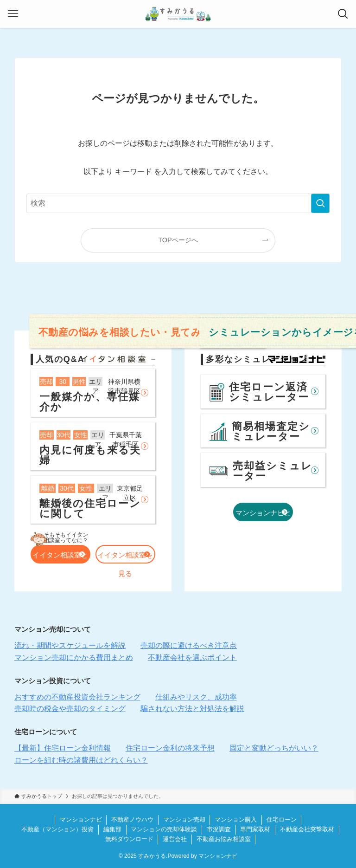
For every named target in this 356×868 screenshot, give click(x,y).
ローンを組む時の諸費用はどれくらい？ (81, 760)
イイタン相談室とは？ (60, 557)
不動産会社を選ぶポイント (192, 657)
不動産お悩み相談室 (224, 839)
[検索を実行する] (320, 203)
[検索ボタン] (343, 14)
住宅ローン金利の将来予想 (170, 748)
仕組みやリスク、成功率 (196, 697)
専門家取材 (255, 829)
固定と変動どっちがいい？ (274, 748)
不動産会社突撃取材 (307, 829)
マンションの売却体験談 (164, 829)
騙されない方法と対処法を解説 (192, 709)
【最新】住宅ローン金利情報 (63, 748)
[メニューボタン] (13, 14)
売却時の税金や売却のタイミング (70, 709)
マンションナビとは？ (263, 517)
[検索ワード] (178, 203)
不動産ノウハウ (132, 819)
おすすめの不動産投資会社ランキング (77, 697)
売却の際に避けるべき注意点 (189, 645)
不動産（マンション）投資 (57, 829)
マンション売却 (184, 819)
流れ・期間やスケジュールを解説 (70, 645)
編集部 (112, 829)
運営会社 (175, 839)
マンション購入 (236, 819)
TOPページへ (178, 240)
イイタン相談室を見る (125, 557)
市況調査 (219, 829)
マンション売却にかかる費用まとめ (74, 657)
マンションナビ (81, 819)
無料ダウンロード (129, 839)
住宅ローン (282, 819)
